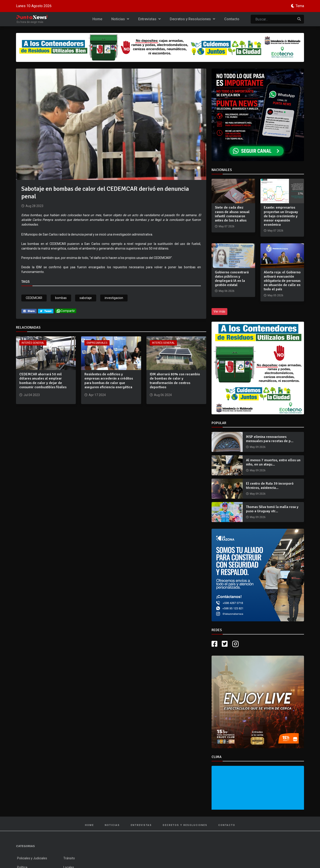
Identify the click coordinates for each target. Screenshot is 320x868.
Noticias (120, 19)
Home (97, 19)
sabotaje (86, 298)
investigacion (114, 298)
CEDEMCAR (34, 298)
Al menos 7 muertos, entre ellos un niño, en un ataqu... (273, 462)
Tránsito (69, 858)
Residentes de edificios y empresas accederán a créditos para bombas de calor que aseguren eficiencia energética (109, 381)
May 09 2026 (258, 447)
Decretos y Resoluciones (192, 19)
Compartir (66, 311)
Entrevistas (149, 19)
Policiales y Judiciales (32, 858)
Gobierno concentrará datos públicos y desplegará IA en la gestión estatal (232, 279)
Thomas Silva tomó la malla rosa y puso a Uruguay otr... (272, 509)
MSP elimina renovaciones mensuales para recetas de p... (270, 439)
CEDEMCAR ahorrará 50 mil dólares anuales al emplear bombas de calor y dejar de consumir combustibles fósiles (43, 381)
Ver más (219, 311)
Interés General (33, 343)
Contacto (232, 19)
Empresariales (97, 343)
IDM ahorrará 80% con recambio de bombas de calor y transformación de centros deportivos (175, 381)
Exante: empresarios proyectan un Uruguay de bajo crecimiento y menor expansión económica (281, 216)
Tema (300, 6)
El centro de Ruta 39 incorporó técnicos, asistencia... (270, 486)
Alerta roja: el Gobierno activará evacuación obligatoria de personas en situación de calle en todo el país (282, 281)
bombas (61, 298)
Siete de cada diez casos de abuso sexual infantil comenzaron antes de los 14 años (232, 214)
